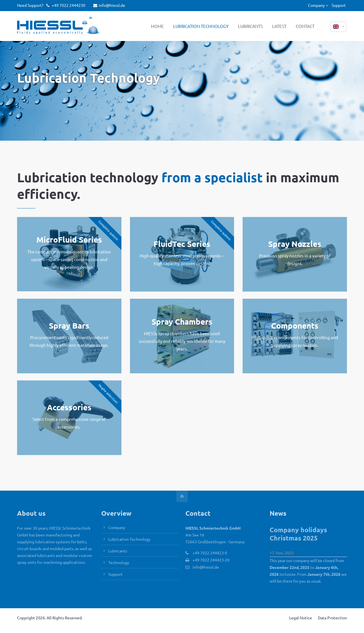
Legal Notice (301, 618)
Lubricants (118, 551)
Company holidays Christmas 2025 (298, 534)
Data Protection (332, 618)
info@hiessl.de (109, 5)
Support (339, 5)
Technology (119, 562)
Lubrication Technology (129, 539)
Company (316, 5)
